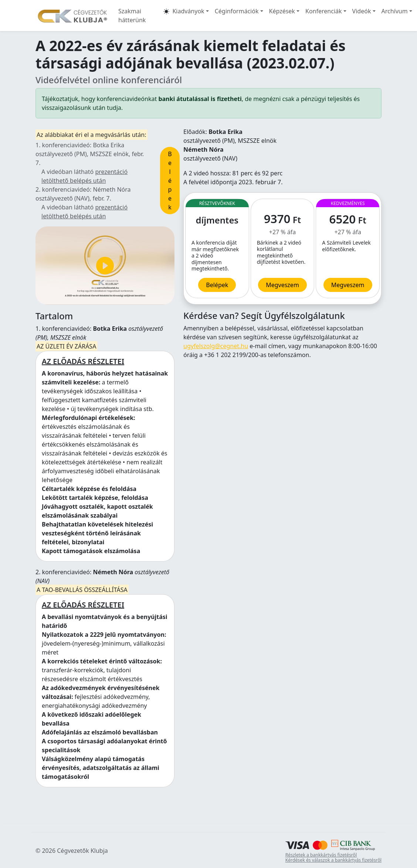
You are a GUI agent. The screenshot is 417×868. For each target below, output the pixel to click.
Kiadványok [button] (188, 11)
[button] (166, 16)
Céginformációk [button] (237, 11)
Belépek (170, 181)
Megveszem (348, 285)
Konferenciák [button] (324, 11)
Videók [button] (362, 11)
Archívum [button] (395, 11)
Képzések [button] (282, 11)
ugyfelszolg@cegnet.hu (216, 346)
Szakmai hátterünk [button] (132, 16)
